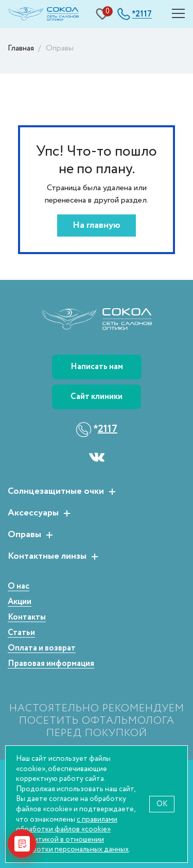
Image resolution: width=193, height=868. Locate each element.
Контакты (27, 618)
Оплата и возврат (42, 649)
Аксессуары (33, 513)
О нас (19, 587)
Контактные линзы (47, 557)
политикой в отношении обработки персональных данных (72, 845)
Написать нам (97, 367)
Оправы (24, 535)
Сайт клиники (97, 397)
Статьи (21, 633)
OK (162, 804)
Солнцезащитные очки (56, 492)
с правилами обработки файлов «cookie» (67, 824)
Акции (20, 602)
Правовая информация (51, 664)
